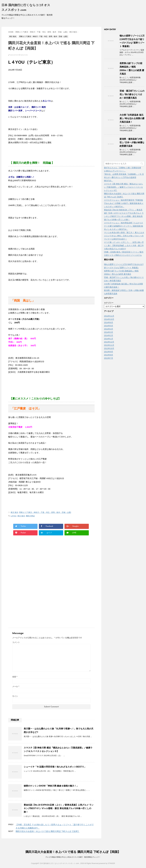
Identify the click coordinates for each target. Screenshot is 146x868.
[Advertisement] (31, 563)
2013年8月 (109, 355)
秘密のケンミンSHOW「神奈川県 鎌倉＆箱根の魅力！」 (51, 786)
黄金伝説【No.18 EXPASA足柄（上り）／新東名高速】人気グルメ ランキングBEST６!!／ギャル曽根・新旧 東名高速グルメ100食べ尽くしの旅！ (59, 808)
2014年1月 (109, 339)
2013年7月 (109, 358)
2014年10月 (109, 319)
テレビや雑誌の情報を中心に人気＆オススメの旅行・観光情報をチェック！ (73, 857)
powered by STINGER (107, 863)
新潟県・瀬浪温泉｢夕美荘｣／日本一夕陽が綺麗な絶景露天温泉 (132, 142)
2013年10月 (109, 348)
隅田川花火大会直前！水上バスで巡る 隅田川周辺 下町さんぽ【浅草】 (48, 831)
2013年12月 (109, 342)
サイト (15, 696)
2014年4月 (109, 329)
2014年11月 (109, 316)
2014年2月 (109, 335)
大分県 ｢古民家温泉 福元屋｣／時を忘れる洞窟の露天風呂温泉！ (132, 118)
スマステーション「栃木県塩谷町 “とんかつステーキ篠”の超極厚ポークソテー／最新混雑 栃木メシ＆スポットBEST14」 (124, 226)
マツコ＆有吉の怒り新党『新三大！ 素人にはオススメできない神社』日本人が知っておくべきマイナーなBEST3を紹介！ (124, 236)
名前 (15, 677)
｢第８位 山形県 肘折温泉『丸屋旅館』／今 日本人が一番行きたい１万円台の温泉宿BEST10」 (124, 177)
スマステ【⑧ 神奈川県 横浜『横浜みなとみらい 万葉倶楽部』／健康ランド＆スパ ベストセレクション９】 (123, 187)
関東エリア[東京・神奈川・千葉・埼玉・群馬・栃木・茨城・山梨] (45, 512)
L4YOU (14, 516)
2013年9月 (109, 352)
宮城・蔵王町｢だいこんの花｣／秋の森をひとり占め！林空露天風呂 (132, 94)
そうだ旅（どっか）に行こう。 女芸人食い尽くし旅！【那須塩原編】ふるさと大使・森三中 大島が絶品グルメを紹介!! (124, 245)
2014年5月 (109, 326)
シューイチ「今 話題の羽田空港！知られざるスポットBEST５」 (55, 767)
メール (16, 686)
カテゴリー (109, 303)
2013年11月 (109, 345)
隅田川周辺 (30, 516)
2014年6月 (109, 322)
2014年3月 (109, 332)
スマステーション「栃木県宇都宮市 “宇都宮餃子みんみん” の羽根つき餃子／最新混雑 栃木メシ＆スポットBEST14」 (124, 203)
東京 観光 (14, 512)
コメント (16, 642)
